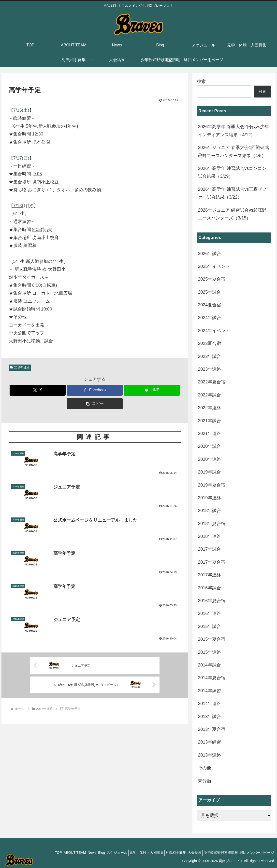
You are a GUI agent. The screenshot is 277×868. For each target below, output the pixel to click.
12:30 (38, 134)
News (67, 853)
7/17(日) (21, 158)
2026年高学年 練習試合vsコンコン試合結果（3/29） (232, 172)
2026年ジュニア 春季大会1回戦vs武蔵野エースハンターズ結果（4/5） (233, 151)
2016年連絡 (20, 367)
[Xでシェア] (37, 390)
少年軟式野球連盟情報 (216, 853)
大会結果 (186, 853)
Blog (80, 853)
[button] (95, 404)
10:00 (47, 309)
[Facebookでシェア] (95, 390)
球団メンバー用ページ (255, 853)
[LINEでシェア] (152, 390)
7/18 (18, 206)
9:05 (38, 174)
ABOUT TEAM (46, 853)
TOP (26, 853)
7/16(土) (21, 110)
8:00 (36, 285)
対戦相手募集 (164, 853)
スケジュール (99, 853)
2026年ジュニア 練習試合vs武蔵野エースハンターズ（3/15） (232, 214)
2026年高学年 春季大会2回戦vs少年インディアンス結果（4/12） (233, 131)
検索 (201, 81)
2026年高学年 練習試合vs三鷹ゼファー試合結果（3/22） (232, 193)
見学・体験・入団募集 (131, 853)
